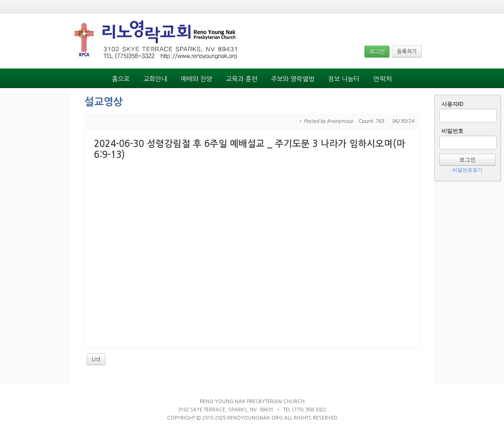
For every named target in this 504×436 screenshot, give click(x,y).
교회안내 (155, 79)
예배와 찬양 (196, 79)
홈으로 (121, 79)
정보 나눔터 (344, 79)
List (96, 359)
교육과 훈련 (242, 79)
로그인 (377, 52)
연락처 (383, 79)
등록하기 (407, 52)
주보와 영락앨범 (293, 79)
